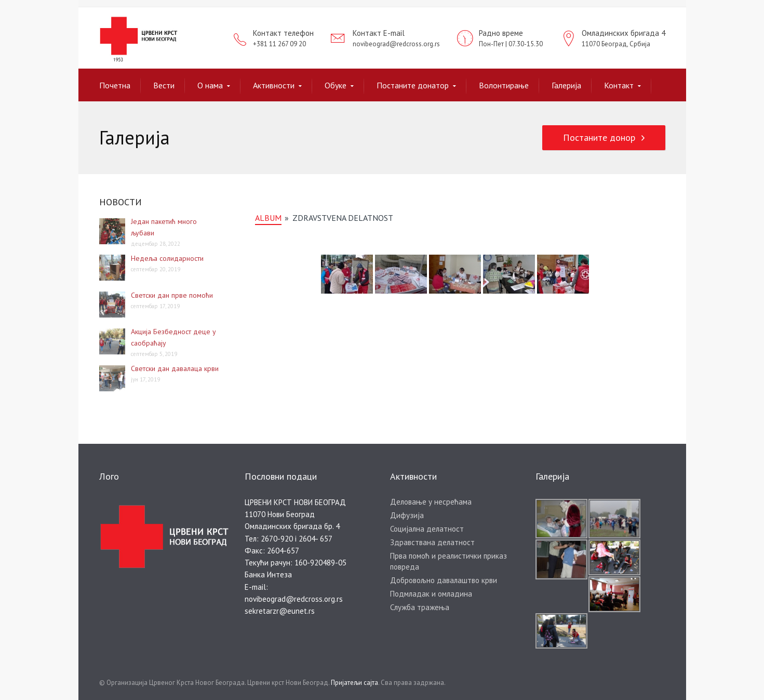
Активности (274, 85)
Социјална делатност (427, 529)
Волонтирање (504, 85)
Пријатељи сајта (354, 683)
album (268, 218)
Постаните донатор (413, 85)
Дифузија (407, 515)
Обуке (336, 85)
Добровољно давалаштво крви (444, 580)
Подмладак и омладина (431, 594)
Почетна (115, 85)
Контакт (619, 85)
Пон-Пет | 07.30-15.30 (511, 44)
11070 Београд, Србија (616, 44)
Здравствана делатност (432, 542)
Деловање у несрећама (431, 502)
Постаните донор (599, 137)
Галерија (566, 85)
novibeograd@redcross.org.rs (396, 44)
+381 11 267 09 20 (279, 44)
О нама (210, 85)
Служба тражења (420, 607)
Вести (164, 85)
